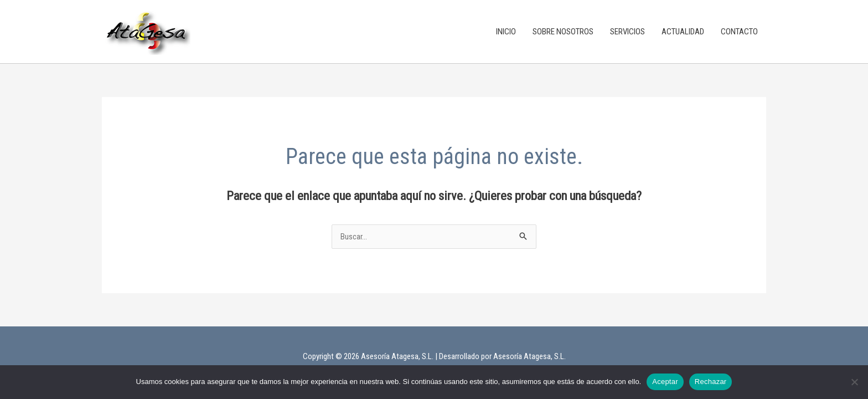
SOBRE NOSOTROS (563, 32)
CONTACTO (739, 32)
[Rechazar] (854, 382)
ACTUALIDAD (683, 32)
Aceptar (665, 382)
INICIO (506, 32)
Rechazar (711, 382)
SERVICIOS (627, 32)
